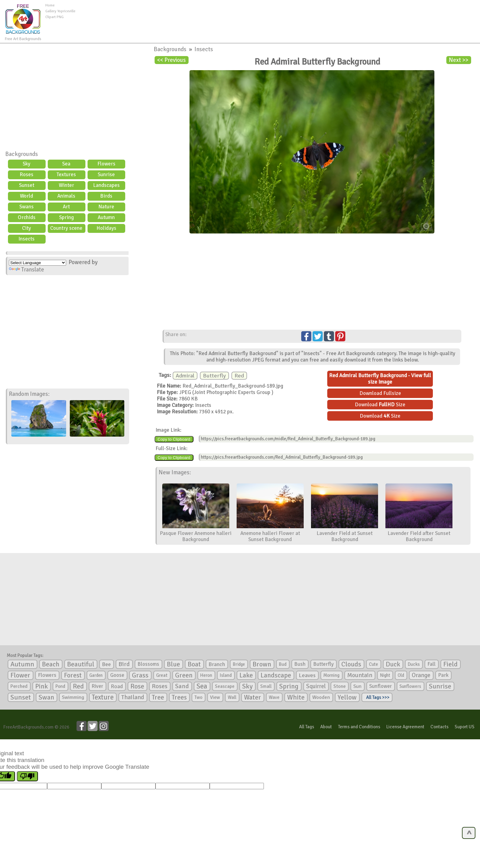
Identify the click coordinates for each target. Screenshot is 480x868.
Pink (41, 686)
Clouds (351, 664)
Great (162, 675)
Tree (158, 697)
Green (184, 675)
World (26, 196)
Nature (106, 207)
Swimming (73, 697)
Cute (373, 664)
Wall (232, 697)
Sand (182, 686)
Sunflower (381, 686)
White (296, 697)
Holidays (106, 228)
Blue (173, 664)
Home (50, 5)
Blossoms (148, 664)
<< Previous (171, 60)
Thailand (133, 697)
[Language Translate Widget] (37, 263)
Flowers (106, 164)
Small (266, 686)
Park (443, 675)
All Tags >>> (377, 697)
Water (253, 697)
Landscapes (106, 185)
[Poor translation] (27, 776)
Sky (26, 164)
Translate (26, 270)
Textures (66, 174)
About (326, 727)
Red (239, 376)
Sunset (27, 185)
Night (385, 675)
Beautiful (81, 664)
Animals (66, 196)
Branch (217, 664)
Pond (60, 686)
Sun (357, 686)
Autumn (106, 217)
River (97, 686)
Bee (106, 664)
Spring (66, 217)
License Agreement (405, 727)
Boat (194, 664)
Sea (66, 164)
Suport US (465, 727)
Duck (393, 664)
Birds (106, 196)
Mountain (360, 675)
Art (66, 207)
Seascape (225, 686)
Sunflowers (410, 686)
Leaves (307, 675)
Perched (19, 686)
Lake (246, 675)
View (215, 697)
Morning (331, 675)
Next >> (459, 60)
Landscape (276, 675)
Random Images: (29, 394)
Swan (46, 697)
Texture (103, 697)
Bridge (239, 664)
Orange (421, 675)
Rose (137, 686)
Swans (26, 207)
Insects (26, 239)
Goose (117, 675)
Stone (339, 686)
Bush (300, 664)
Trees (179, 697)
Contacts (439, 727)
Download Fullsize (380, 393)
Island (226, 675)
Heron (206, 675)
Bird (124, 664)
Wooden (321, 697)
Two (198, 697)
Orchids (27, 217)
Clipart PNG (54, 17)
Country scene (66, 228)
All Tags (307, 727)
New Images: (175, 472)
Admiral (185, 376)
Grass (140, 675)
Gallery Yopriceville (60, 11)
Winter (66, 185)
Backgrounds (22, 154)
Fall (431, 664)
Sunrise (106, 174)
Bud (283, 664)
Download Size (380, 405)
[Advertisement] (278, 17)
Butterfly (214, 376)
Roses (26, 174)
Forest (73, 675)
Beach (51, 664)
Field (450, 664)
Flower (20, 675)
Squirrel (316, 686)
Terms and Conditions (359, 727)
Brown (262, 664)
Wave (274, 697)
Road (117, 686)
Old (401, 675)
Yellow (347, 697)
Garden (96, 675)
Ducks (414, 664)
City (26, 228)
